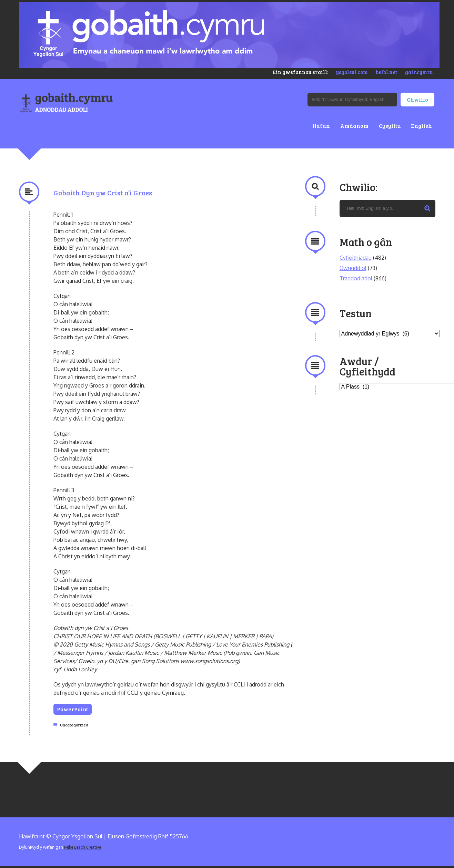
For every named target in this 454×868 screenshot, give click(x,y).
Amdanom (354, 126)
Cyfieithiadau (356, 258)
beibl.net (386, 72)
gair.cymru (419, 72)
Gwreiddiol (353, 268)
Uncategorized (74, 725)
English (421, 126)
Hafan (321, 126)
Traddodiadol (356, 278)
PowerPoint (73, 709)
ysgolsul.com (352, 72)
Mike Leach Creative (83, 847)
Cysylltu (390, 126)
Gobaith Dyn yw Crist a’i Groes (103, 193)
